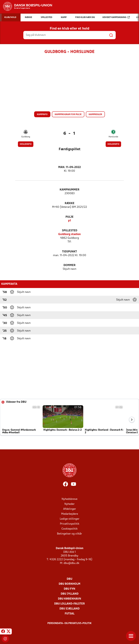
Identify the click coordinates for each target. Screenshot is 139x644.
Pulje (69, 217)
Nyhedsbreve (69, 499)
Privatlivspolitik (70, 524)
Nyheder (69, 504)
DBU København (69, 599)
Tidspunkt (69, 252)
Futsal (70, 614)
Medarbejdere (70, 514)
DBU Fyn (69, 589)
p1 (70, 221)
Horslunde (113, 137)
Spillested (70, 231)
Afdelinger (70, 509)
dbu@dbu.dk (71, 563)
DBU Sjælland (69, 609)
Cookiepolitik (69, 529)
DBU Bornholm (69, 584)
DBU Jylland (70, 594)
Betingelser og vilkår (69, 534)
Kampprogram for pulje (68, 115)
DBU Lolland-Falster (69, 604)
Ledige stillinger (70, 519)
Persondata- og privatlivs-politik (69, 623)
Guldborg (26, 137)
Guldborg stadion (69, 234)
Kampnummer (69, 190)
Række (70, 203)
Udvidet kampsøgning (116, 17)
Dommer (69, 265)
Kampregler (95, 115)
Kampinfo (42, 115)
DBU (69, 579)
